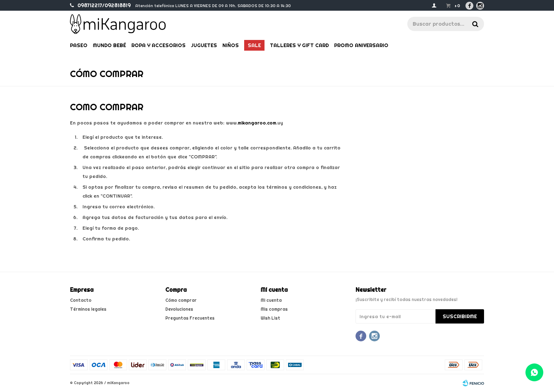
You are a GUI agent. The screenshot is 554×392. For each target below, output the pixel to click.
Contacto (81, 300)
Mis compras (274, 309)
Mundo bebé (109, 45)
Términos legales (88, 309)
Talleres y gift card (299, 45)
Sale (254, 45)
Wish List (270, 318)
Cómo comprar (181, 300)
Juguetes (204, 45)
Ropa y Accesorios (158, 45)
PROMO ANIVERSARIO (361, 45)
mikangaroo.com (257, 123)
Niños (231, 45)
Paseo (79, 45)
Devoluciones (179, 309)
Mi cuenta (271, 300)
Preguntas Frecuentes (190, 318)
